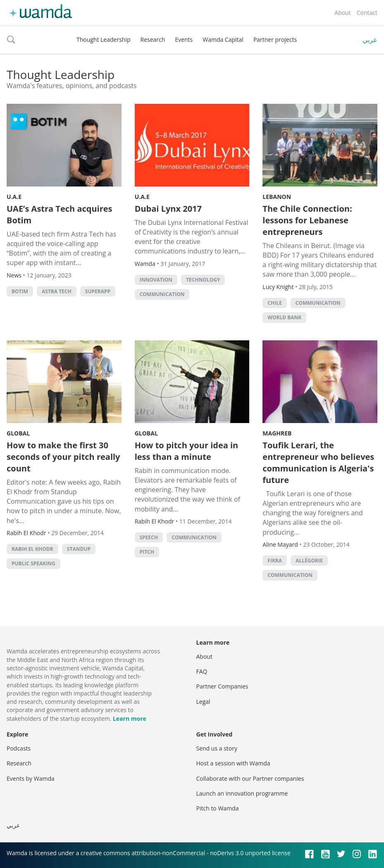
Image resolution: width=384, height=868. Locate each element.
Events (184, 39)
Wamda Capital (223, 39)
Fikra (275, 561)
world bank (284, 317)
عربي (370, 40)
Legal (203, 702)
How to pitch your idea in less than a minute (187, 451)
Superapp (98, 291)
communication (162, 294)
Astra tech (57, 291)
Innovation (156, 280)
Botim (20, 291)
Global (18, 433)
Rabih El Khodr (32, 549)
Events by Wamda (31, 778)
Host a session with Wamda (233, 763)
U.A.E (14, 197)
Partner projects (275, 39)
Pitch (147, 552)
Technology (203, 280)
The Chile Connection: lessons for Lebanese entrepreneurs (307, 220)
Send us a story (217, 748)
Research (153, 39)
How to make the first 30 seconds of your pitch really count (63, 457)
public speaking (33, 563)
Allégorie (309, 561)
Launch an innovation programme (242, 793)
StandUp (79, 549)
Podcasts (19, 748)
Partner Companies (222, 686)
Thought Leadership (104, 39)
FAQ (202, 671)
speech (149, 537)
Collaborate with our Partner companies (250, 778)
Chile (274, 303)
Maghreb (277, 433)
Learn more (130, 719)
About (342, 13)
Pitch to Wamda (218, 808)
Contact (367, 13)
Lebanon (277, 197)
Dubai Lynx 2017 (168, 209)
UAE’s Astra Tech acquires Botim (60, 214)
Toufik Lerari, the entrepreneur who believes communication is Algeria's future (318, 463)
